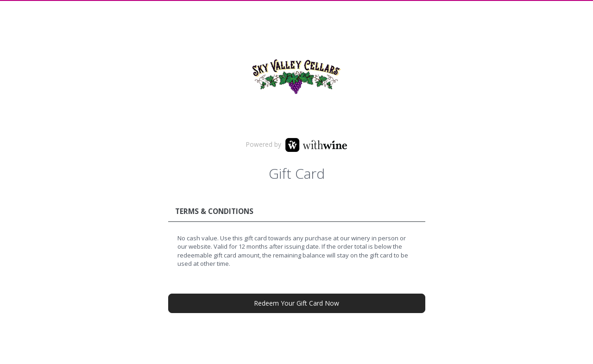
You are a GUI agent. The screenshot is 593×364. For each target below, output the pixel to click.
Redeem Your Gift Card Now (296, 303)
